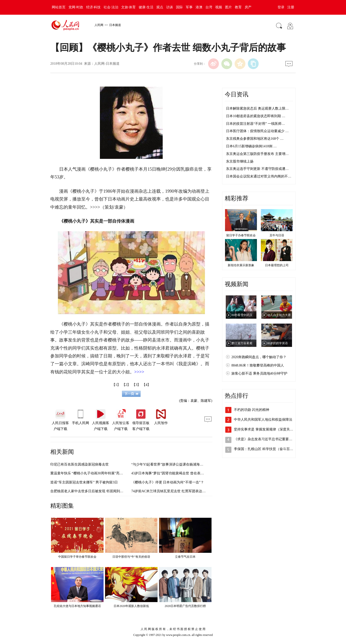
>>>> (95, 207)
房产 (248, 7)
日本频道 (115, 25)
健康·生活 (146, 7)
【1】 (116, 385)
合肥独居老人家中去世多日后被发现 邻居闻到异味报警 (92, 491)
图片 (228, 7)
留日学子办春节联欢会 (241, 235)
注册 (291, 7)
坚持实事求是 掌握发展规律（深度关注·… (266, 429)
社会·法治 (111, 7)
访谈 (170, 7)
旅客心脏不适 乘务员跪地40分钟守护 (259, 373)
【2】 (126, 385)
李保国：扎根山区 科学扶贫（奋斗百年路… (267, 449)
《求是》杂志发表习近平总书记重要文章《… (268, 439)
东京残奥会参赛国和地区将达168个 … (255, 139)
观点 (160, 7)
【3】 (136, 385)
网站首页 (59, 7)
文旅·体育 (129, 7)
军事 (189, 7)
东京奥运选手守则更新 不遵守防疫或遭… (257, 169)
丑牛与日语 (277, 235)
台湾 (209, 7)
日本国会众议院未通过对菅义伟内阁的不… (259, 176)
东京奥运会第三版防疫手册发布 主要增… (257, 154)
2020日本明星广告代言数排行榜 (185, 606)
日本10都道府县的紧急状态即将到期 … (256, 116)
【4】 (146, 385)
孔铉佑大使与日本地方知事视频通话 (77, 606)
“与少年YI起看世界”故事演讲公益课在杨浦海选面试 (171, 464)
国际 (179, 7)
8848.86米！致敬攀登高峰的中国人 (258, 365)
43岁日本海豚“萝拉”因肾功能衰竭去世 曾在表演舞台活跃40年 (178, 473)
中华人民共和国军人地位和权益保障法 (263, 420)
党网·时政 (76, 7)
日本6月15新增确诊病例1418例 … (251, 146)
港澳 (199, 7)
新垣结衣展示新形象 (241, 265)
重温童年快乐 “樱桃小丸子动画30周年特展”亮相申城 (90, 473)
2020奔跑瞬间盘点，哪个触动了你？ (259, 357)
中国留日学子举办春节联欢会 (77, 557)
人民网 (99, 25)
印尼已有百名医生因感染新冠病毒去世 (80, 464)
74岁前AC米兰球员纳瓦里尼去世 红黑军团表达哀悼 (170, 491)
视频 (219, 7)
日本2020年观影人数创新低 (131, 606)
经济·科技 (93, 7)
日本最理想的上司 (277, 265)
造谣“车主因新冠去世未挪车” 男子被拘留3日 (84, 482)
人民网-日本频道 (107, 64)
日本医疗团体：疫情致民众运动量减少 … (257, 131)
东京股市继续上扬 (240, 161)
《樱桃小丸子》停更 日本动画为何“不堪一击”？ (168, 482)
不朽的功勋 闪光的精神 (252, 410)
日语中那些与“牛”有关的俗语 (131, 557)
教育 (238, 7)
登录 (281, 7)
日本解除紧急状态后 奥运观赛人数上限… (257, 108)
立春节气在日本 (185, 557)
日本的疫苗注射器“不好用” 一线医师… (255, 124)
